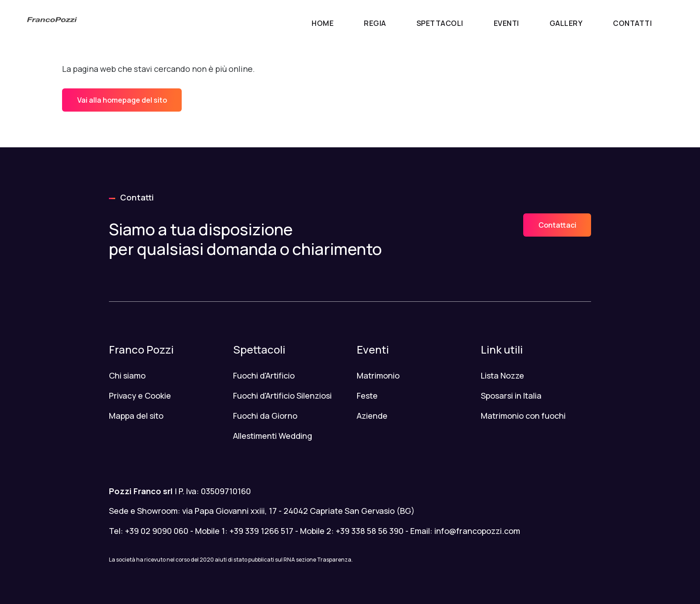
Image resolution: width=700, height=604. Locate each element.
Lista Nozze (502, 375)
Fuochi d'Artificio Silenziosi (282, 396)
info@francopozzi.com (477, 531)
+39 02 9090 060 (157, 531)
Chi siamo (127, 375)
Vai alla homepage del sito (122, 100)
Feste (367, 396)
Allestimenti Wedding (273, 436)
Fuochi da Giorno (265, 416)
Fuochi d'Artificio (264, 375)
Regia (375, 23)
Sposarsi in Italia (511, 396)
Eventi (506, 23)
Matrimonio (378, 375)
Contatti (632, 23)
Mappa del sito (136, 416)
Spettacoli (440, 23)
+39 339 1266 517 (261, 531)
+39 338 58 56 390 (370, 531)
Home (323, 23)
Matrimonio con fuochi (523, 416)
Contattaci (557, 225)
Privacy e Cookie (140, 396)
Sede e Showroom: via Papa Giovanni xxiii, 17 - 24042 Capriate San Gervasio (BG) (262, 511)
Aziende (372, 416)
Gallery (566, 23)
